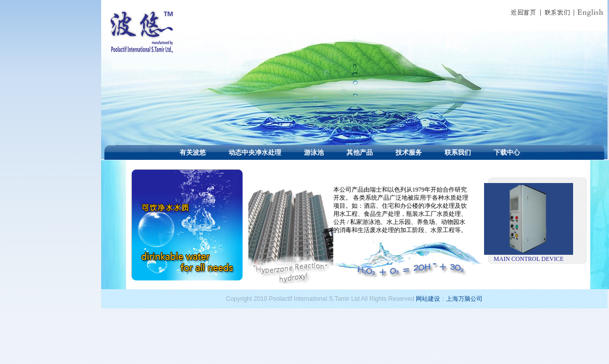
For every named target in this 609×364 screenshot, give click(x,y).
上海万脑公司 (464, 299)
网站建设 (428, 299)
